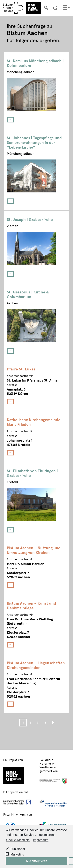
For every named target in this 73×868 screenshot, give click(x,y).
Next (51, 723)
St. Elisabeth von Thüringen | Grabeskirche (32, 473)
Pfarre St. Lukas (21, 369)
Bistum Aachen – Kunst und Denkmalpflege (31, 605)
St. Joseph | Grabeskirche (30, 219)
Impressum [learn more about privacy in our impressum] (41, 840)
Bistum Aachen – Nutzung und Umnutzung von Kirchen (34, 550)
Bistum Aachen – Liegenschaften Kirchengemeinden (36, 665)
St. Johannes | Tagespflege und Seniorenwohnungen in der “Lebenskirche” (34, 142)
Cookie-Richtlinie (18, 840)
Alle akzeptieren (37, 861)
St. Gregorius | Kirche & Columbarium (28, 294)
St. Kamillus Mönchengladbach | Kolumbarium (35, 63)
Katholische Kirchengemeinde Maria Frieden (34, 422)
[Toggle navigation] (65, 8)
